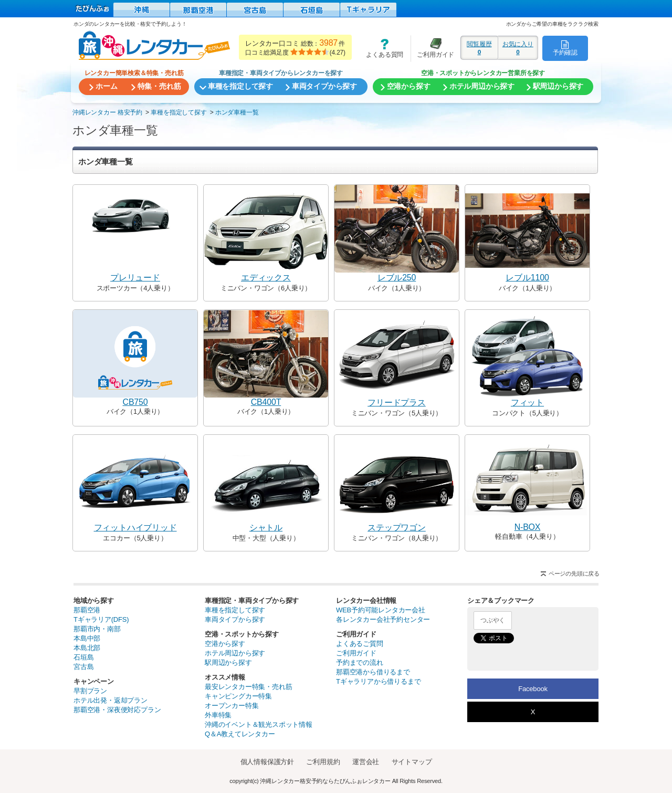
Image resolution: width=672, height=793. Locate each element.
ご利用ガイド (433, 48)
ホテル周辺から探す (235, 653)
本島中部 (87, 638)
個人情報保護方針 (267, 762)
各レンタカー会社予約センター (383, 619)
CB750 (135, 402)
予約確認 (565, 48)
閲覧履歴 (479, 48)
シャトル (266, 528)
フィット (527, 403)
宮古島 (83, 667)
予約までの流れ (360, 662)
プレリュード (135, 278)
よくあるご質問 (360, 644)
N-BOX (528, 527)
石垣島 (83, 657)
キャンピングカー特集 (238, 696)
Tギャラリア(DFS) (101, 619)
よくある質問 (381, 48)
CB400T (266, 402)
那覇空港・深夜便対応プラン (117, 710)
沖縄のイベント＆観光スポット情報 (259, 724)
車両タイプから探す (235, 619)
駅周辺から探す (228, 662)
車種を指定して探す (235, 610)
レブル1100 (527, 278)
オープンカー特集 (232, 706)
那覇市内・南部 (97, 629)
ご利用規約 (323, 762)
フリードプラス (397, 403)
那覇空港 (87, 610)
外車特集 (218, 715)
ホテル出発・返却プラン (111, 700)
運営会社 (366, 762)
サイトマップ (412, 762)
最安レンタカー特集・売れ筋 (248, 687)
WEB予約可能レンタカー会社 (381, 610)
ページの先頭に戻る (574, 573)
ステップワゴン (397, 528)
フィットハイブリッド (135, 528)
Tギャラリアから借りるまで (378, 681)
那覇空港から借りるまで (373, 672)
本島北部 (87, 648)
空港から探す (225, 644)
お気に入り (518, 48)
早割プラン (90, 691)
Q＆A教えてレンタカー (240, 734)
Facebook (533, 689)
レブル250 (397, 278)
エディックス (266, 278)
